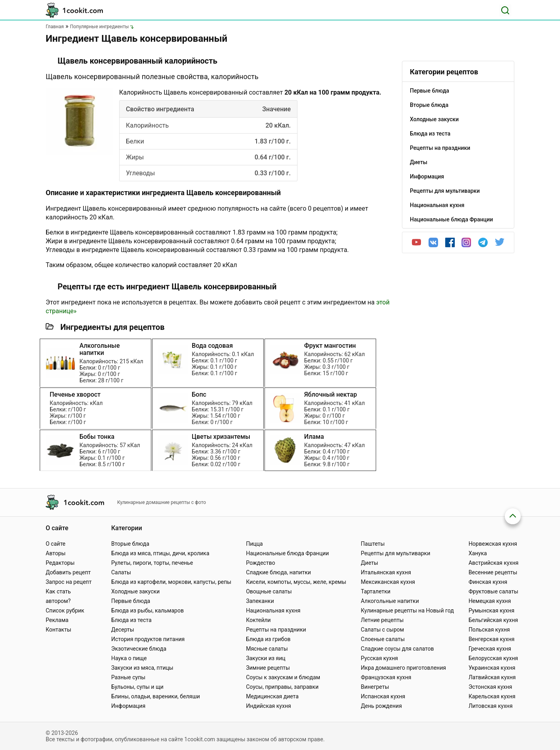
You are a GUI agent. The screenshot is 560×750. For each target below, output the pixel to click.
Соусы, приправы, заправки (282, 687)
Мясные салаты (267, 649)
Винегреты (375, 687)
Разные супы (128, 677)
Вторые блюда (130, 544)
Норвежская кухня (493, 544)
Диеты (370, 563)
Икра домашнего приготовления (404, 668)
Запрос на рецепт (69, 582)
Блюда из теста (131, 620)
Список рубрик (65, 610)
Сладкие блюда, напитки (278, 572)
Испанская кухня (383, 696)
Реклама (57, 620)
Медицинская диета (272, 696)
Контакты (58, 630)
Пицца (254, 544)
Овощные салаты (269, 591)
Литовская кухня (491, 706)
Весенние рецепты (493, 572)
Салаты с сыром (383, 630)
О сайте (56, 544)
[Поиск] (505, 10)
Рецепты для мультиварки (396, 553)
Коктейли (258, 620)
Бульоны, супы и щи (137, 687)
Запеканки (260, 601)
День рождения (381, 706)
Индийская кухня (268, 706)
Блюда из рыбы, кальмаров (148, 610)
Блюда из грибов (268, 639)
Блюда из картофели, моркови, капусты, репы (171, 582)
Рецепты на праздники (276, 630)
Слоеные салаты (383, 639)
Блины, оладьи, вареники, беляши (155, 696)
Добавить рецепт (68, 572)
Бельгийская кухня (493, 620)
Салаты (121, 572)
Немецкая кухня (490, 601)
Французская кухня (386, 677)
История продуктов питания (148, 639)
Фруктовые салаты (493, 591)
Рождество (260, 563)
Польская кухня (489, 630)
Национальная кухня (273, 610)
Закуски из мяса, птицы (142, 668)
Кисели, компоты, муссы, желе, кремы (296, 582)
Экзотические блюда (139, 649)
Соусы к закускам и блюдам (283, 677)
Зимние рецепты (268, 668)
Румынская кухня (491, 610)
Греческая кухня (490, 649)
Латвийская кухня (492, 677)
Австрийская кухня (494, 563)
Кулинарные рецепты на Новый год (407, 610)
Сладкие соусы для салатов (398, 649)
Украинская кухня (492, 668)
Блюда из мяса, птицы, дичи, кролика (160, 553)
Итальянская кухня (386, 572)
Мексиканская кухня (388, 582)
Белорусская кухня (493, 658)
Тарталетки (376, 591)
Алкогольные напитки (390, 601)
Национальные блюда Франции (287, 553)
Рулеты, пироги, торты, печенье (152, 563)
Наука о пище (129, 658)
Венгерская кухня (492, 639)
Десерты (123, 630)
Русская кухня (379, 658)
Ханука (478, 553)
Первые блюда (131, 601)
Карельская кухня (492, 696)
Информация (128, 706)
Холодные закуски (135, 591)
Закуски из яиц (266, 658)
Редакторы (60, 563)
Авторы (56, 553)
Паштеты (373, 544)
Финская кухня (488, 582)
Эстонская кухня (490, 687)
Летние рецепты (382, 620)
